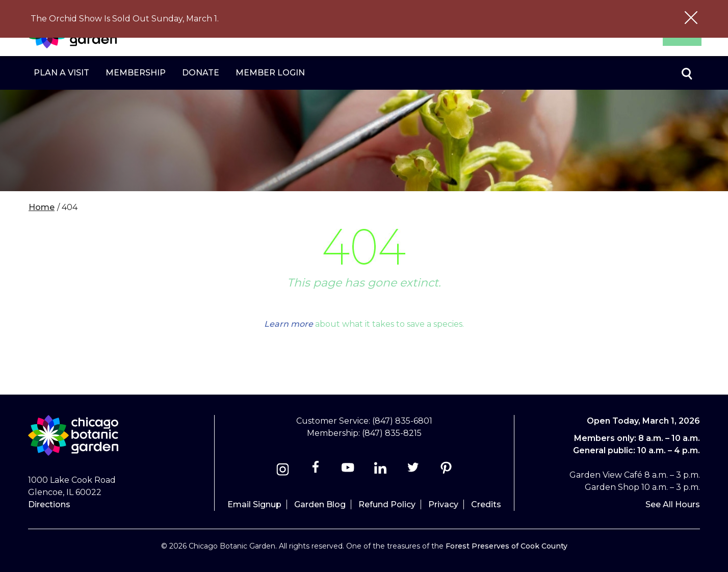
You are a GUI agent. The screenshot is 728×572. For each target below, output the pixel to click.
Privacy (443, 504)
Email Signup (254, 504)
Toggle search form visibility (686, 73)
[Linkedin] (381, 471)
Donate (201, 73)
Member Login (270, 73)
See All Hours (673, 504)
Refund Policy (387, 504)
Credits (486, 504)
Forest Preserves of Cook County (506, 546)
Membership (136, 73)
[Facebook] (316, 471)
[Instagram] (283, 471)
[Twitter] (414, 471)
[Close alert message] (691, 19)
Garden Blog (320, 504)
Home (42, 207)
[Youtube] (348, 471)
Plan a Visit (61, 73)
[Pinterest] (446, 471)
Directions (49, 504)
